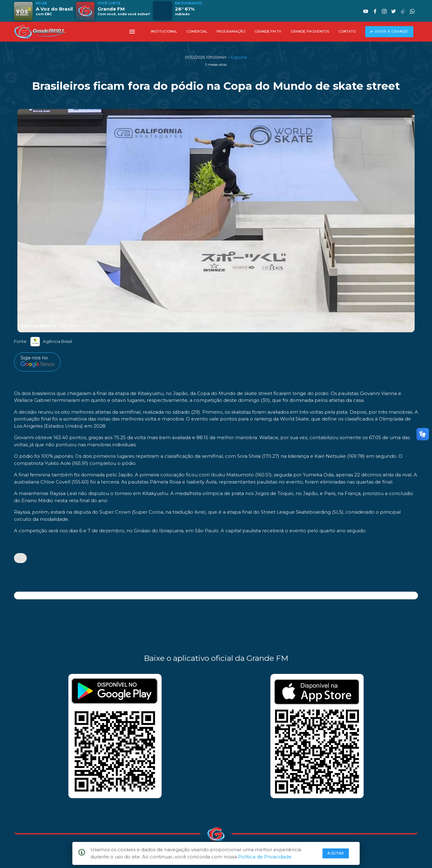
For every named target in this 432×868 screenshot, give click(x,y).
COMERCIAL (197, 32)
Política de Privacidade (265, 857)
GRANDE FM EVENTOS (310, 32)
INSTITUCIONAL (164, 32)
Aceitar (336, 853)
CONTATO (347, 32)
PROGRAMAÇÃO (231, 32)
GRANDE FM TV (268, 32)
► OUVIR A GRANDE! (389, 32)
